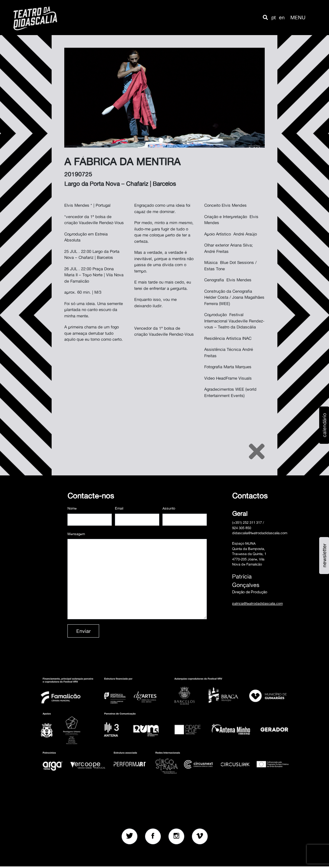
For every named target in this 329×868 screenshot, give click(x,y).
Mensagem (76, 534)
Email (119, 508)
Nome (72, 508)
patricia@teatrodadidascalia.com (257, 603)
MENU (298, 17)
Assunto (169, 508)
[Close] (257, 451)
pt (274, 17)
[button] (265, 17)
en (282, 17)
